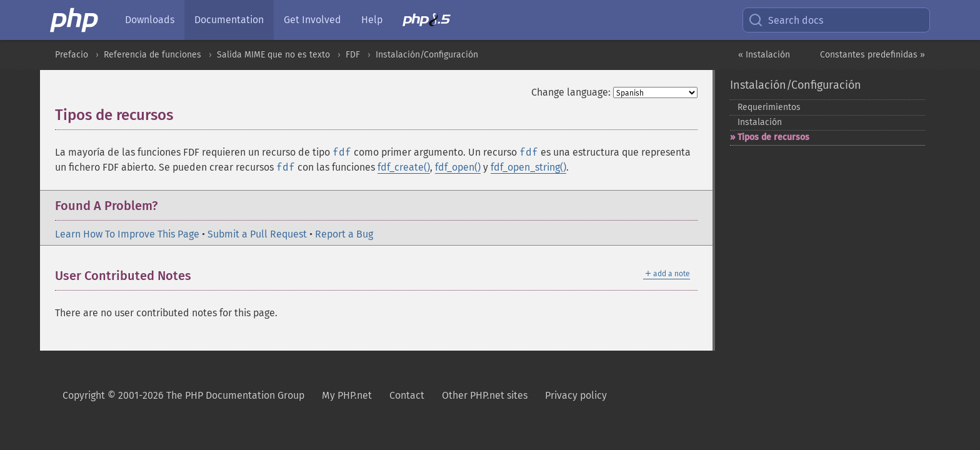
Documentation (229, 20)
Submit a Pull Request (257, 234)
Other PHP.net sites (485, 395)
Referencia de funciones (152, 55)
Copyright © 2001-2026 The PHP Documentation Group (183, 395)
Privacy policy (576, 395)
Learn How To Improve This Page (127, 234)
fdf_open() (458, 167)
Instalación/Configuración (427, 55)
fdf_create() (404, 167)
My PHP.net (347, 395)
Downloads (150, 20)
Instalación (760, 122)
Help (372, 20)
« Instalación (764, 55)
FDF (353, 55)
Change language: (571, 92)
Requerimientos (769, 107)
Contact (407, 395)
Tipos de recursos (773, 137)
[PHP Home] (75, 20)
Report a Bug (344, 234)
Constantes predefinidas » (872, 55)
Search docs (786, 20)
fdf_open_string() (528, 167)
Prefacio (72, 55)
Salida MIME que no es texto (273, 55)
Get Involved (312, 20)
